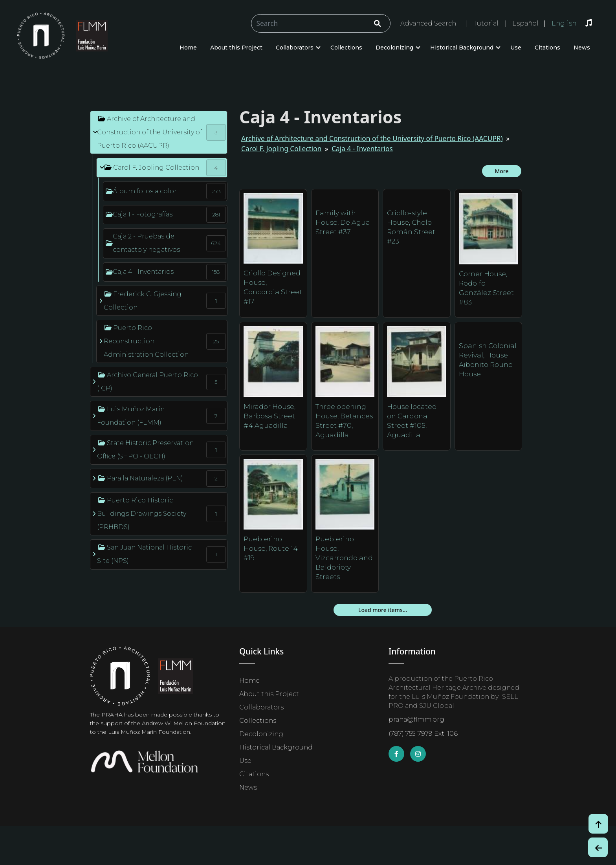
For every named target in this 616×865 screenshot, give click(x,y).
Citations (547, 48)
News (582, 48)
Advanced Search (428, 23)
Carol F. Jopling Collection (281, 149)
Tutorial (486, 23)
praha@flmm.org (416, 719)
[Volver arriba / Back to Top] (598, 824)
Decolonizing (394, 48)
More (501, 171)
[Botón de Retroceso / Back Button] (598, 847)
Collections (346, 48)
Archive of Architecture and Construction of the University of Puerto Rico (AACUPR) (372, 138)
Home (188, 48)
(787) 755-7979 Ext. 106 (423, 734)
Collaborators (295, 48)
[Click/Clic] (377, 23)
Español (525, 24)
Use (516, 48)
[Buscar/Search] (321, 23)
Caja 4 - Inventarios (362, 149)
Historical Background (462, 48)
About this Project (236, 48)
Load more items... (383, 610)
